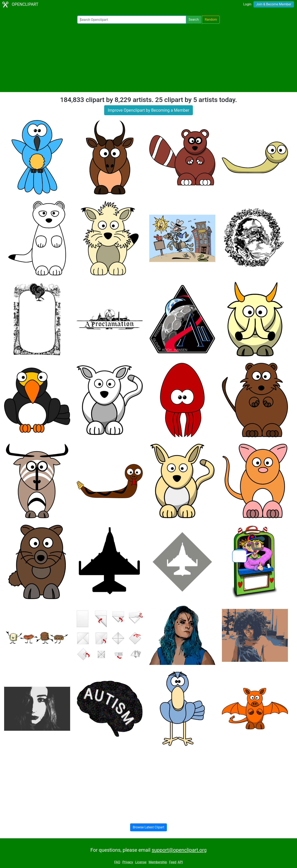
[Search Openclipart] (132, 20)
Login (247, 4)
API (180, 862)
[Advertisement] (148, 58)
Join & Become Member (274, 4)
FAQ (117, 862)
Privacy (128, 862)
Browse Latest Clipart (149, 827)
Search (194, 20)
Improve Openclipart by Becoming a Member (148, 110)
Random (211, 20)
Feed (173, 862)
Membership (158, 862)
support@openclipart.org (179, 850)
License (141, 862)
